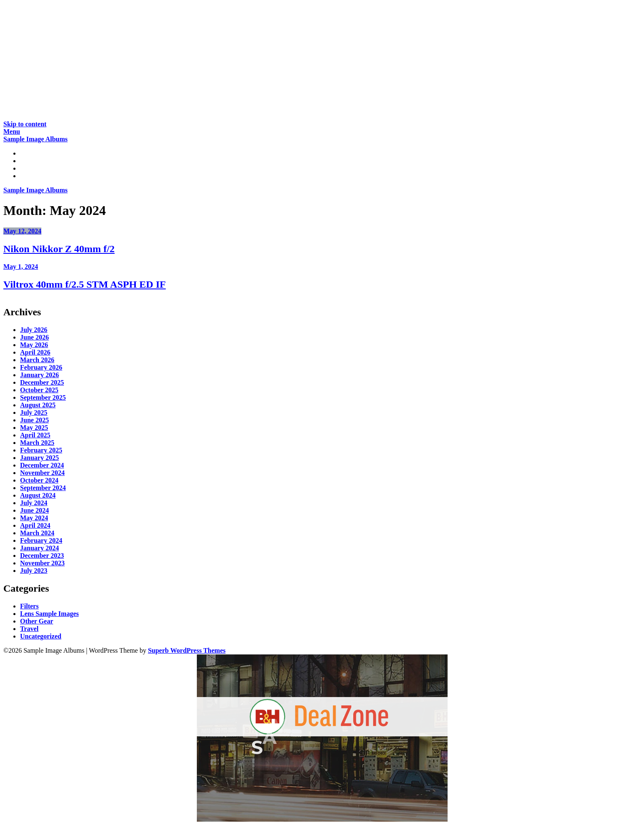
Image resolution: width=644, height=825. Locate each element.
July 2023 (34, 571)
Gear (27, 168)
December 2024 (42, 465)
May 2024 (34, 518)
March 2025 (37, 443)
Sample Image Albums (36, 139)
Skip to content (25, 124)
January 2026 (39, 375)
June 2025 (34, 420)
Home (29, 153)
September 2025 (43, 397)
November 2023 (42, 563)
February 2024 (41, 540)
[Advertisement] (254, 62)
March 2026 (37, 360)
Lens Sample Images (49, 614)
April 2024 (35, 525)
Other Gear (37, 621)
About (29, 176)
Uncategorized (41, 636)
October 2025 (39, 390)
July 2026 (34, 330)
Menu (12, 132)
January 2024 (39, 548)
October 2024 (39, 480)
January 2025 (39, 458)
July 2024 (34, 503)
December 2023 (42, 556)
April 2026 (35, 352)
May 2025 (34, 428)
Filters (29, 606)
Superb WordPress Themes (187, 650)
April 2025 (35, 435)
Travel (29, 629)
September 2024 (43, 488)
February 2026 (41, 367)
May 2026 (34, 345)
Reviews (32, 161)
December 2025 (42, 382)
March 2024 (37, 533)
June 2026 (34, 337)
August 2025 (38, 405)
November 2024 (42, 473)
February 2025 (41, 450)
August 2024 (38, 495)
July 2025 (34, 412)
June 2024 (34, 510)
